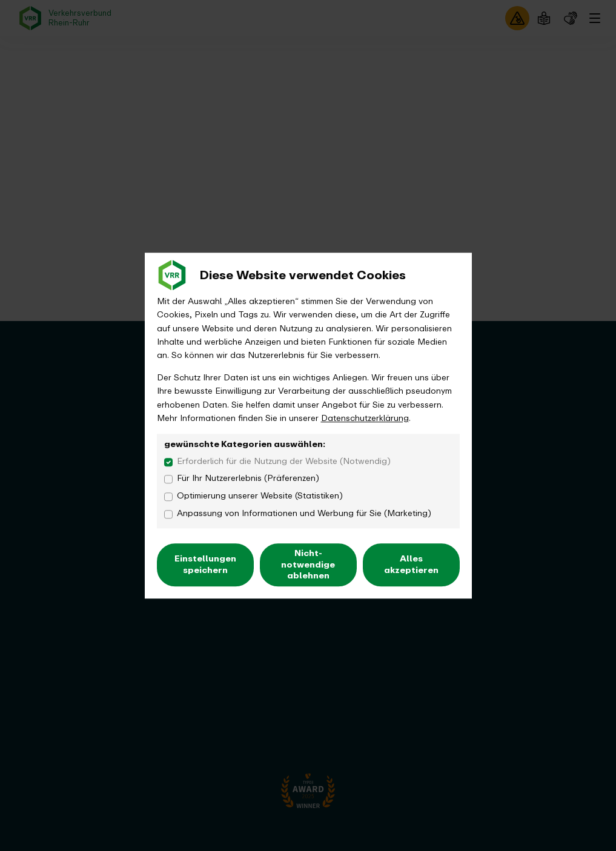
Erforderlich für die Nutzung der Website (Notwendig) (284, 462)
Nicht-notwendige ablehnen (308, 565)
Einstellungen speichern (205, 565)
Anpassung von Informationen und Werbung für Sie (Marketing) (304, 514)
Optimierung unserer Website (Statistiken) (260, 496)
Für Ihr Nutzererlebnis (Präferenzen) (248, 479)
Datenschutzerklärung (365, 418)
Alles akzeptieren (411, 565)
